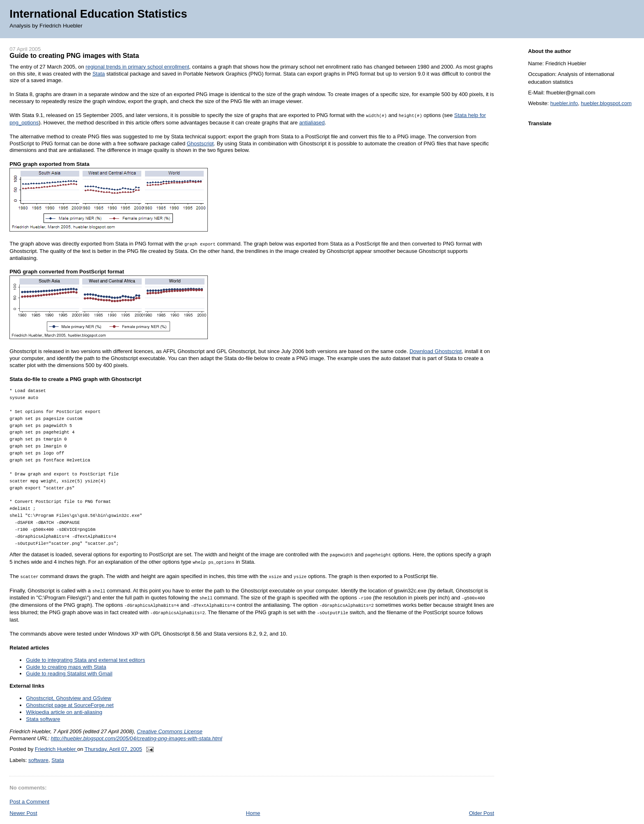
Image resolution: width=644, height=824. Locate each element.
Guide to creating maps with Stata (66, 656)
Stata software (43, 708)
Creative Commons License (170, 720)
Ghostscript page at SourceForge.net (70, 694)
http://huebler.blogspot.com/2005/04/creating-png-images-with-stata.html (137, 727)
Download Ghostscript (436, 350)
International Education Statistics (98, 14)
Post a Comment (29, 791)
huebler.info (564, 103)
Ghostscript (200, 143)
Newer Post (23, 802)
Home (253, 802)
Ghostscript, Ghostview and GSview (68, 687)
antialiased (312, 122)
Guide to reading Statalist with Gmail (69, 663)
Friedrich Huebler (56, 738)
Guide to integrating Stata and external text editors (85, 649)
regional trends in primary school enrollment (137, 67)
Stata (99, 74)
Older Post (482, 802)
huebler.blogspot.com (606, 103)
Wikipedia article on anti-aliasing (64, 701)
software (38, 749)
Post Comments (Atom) (70, 817)
